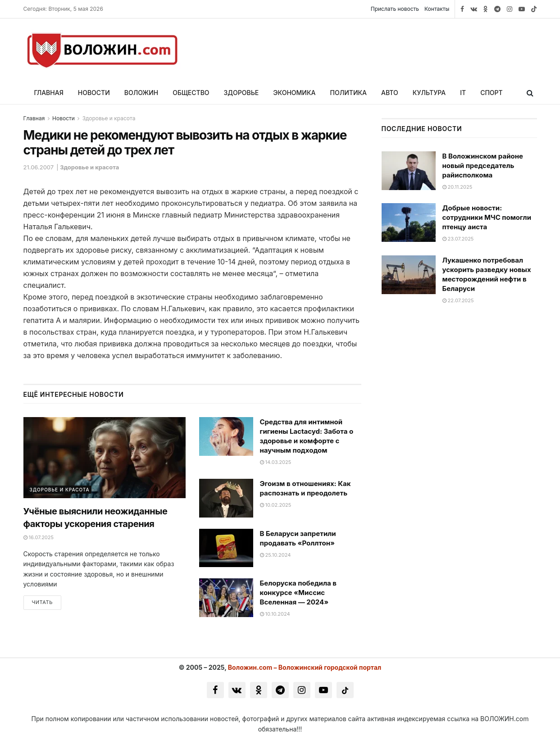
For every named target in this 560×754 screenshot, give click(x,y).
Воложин (141, 93)
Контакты (437, 9)
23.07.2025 (458, 239)
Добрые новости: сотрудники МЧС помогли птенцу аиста (487, 217)
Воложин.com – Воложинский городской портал (305, 667)
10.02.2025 (276, 505)
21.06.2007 (39, 167)
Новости (94, 93)
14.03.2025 (276, 462)
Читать (42, 603)
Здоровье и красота (109, 118)
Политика (349, 93)
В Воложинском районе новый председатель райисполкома (483, 166)
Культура (429, 93)
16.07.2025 (39, 537)
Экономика (294, 93)
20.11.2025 (458, 187)
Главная (49, 93)
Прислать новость (395, 9)
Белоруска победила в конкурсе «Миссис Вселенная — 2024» (298, 593)
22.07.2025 (458, 300)
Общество (191, 93)
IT (463, 93)
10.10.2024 (275, 614)
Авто (390, 93)
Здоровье (241, 93)
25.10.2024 (275, 555)
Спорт (492, 93)
